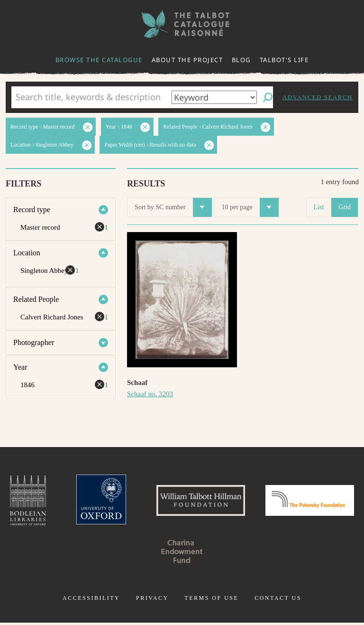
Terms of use (211, 600)
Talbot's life (284, 60)
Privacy (152, 600)
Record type (32, 210)
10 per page (250, 207)
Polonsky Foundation (134, 554)
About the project (187, 60)
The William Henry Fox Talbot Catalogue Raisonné (182, 24)
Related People (36, 299)
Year (20, 367)
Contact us (278, 600)
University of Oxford (144, 502)
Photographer (34, 342)
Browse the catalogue (99, 60)
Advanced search (318, 97)
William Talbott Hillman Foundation (248, 502)
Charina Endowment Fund (230, 554)
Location (27, 253)
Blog (241, 60)
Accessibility (91, 600)
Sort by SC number (173, 207)
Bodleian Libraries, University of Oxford (69, 502)
